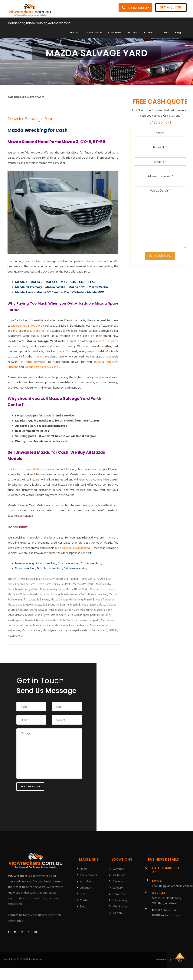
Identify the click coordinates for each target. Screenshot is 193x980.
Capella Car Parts (25, 584)
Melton (117, 913)
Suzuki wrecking (91, 564)
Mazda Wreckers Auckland (41, 367)
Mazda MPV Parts (18, 594)
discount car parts (106, 341)
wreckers (58, 579)
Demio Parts (44, 584)
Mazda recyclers (98, 594)
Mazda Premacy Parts (74, 594)
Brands (149, 32)
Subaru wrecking (46, 564)
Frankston (119, 894)
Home (74, 32)
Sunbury (118, 888)
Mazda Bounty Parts (52, 589)
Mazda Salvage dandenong (67, 600)
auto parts (45, 579)
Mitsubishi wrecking (50, 569)
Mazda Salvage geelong (22, 605)
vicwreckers (15, 636)
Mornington (120, 907)
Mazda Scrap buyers (37, 615)
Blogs (179, 32)
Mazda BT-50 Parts (77, 589)
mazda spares (16, 620)
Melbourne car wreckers (27, 326)
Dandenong (120, 901)
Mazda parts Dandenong (45, 594)
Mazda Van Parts (43, 626)
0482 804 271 (136, 8)
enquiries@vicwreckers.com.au (172, 883)
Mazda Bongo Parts (27, 589)
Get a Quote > (172, 7)
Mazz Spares (50, 631)
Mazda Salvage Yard (32, 119)
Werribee (118, 869)
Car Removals (93, 32)
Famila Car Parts (62, 584)
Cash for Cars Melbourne (29, 469)
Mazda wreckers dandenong (72, 626)
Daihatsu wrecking (75, 569)
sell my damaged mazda (73, 631)
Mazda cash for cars (102, 589)
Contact (164, 32)
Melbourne (119, 875)
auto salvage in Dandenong (73, 548)
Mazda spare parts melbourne (92, 615)
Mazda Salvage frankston (99, 600)
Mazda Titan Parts (36, 620)
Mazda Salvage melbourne (53, 605)
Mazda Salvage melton (84, 605)
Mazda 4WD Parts (84, 584)
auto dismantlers (40, 331)
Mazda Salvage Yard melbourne (74, 610)
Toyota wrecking (69, 564)
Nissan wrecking (25, 569)
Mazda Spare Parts (62, 615)
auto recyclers (36, 362)
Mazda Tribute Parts (61, 620)
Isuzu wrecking (25, 564)
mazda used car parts (87, 620)
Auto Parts (115, 32)
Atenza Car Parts (89, 579)
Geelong (118, 882)
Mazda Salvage (40, 600)
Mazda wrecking (31, 631)
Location (133, 32)
